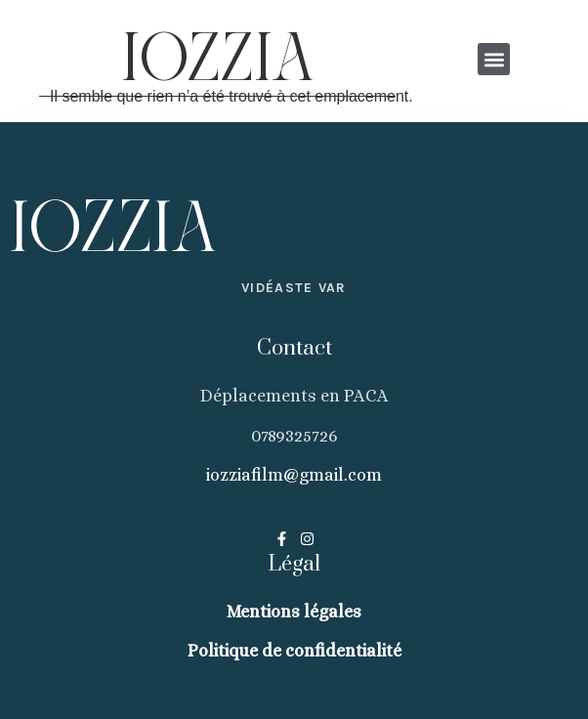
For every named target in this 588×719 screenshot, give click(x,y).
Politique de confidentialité (294, 651)
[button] (495, 59)
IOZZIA (218, 61)
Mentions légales (294, 612)
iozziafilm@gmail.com (294, 475)
